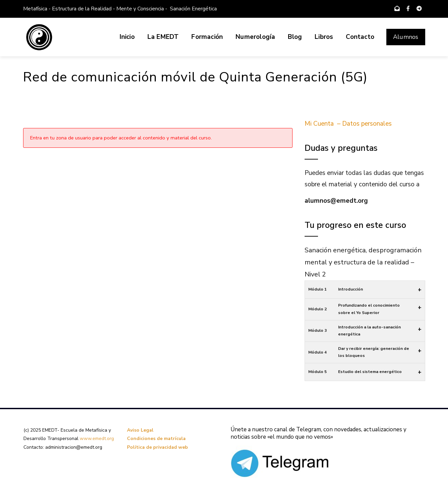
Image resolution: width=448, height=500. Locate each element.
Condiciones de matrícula (156, 439)
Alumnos (406, 37)
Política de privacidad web (157, 447)
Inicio (127, 37)
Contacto (360, 37)
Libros (324, 37)
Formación (207, 37)
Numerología (255, 37)
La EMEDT (163, 37)
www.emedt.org (97, 439)
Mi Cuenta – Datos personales (348, 124)
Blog (295, 37)
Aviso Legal (140, 430)
